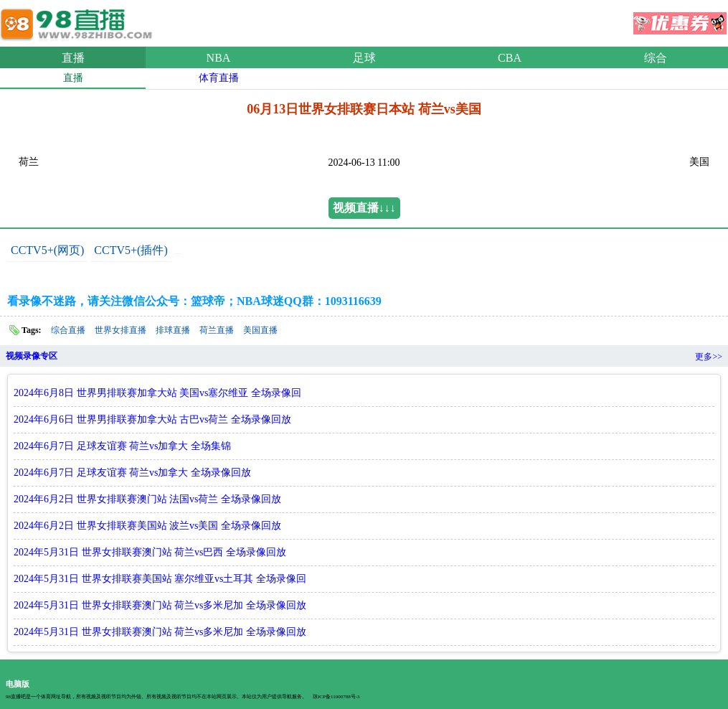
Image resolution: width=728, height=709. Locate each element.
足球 (364, 58)
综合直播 (68, 330)
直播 (73, 58)
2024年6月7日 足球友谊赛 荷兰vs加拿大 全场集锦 (122, 446)
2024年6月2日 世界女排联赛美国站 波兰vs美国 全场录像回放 (147, 526)
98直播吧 (79, 21)
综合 (656, 58)
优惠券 (680, 19)
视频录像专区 (32, 356)
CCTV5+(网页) (47, 250)
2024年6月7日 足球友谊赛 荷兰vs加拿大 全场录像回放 (132, 473)
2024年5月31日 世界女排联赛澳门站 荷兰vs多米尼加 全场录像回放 (160, 605)
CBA (510, 58)
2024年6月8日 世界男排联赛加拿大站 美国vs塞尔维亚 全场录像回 (157, 393)
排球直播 (173, 330)
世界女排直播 (120, 330)
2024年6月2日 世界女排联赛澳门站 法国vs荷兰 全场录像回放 (147, 499)
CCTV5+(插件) (131, 250)
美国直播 (260, 330)
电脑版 (18, 684)
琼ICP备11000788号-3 (336, 697)
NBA (219, 58)
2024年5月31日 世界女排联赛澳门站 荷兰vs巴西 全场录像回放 (150, 552)
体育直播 (219, 78)
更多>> (709, 357)
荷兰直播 (217, 330)
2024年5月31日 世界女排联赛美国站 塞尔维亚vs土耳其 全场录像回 (160, 579)
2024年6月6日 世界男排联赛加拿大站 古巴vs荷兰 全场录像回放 (152, 419)
